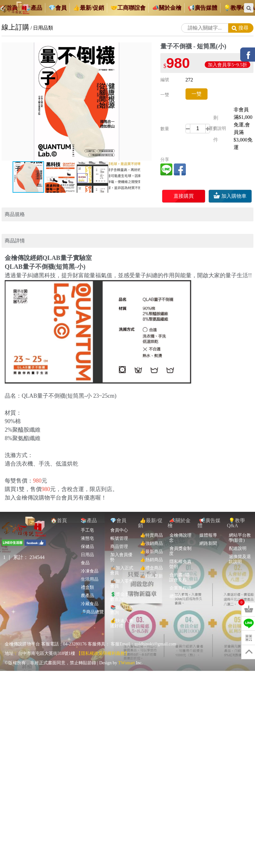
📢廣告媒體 (209, 512)
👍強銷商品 (151, 533)
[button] (146, 48)
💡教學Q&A (236, 512)
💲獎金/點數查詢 (120, 586)
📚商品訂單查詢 (122, 599)
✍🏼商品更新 (151, 565)
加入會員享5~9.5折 (227, 65)
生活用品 (89, 569)
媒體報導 (208, 525)
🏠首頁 (59, 510)
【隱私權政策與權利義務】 (103, 643)
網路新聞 (208, 533)
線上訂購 (15, 27)
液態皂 (87, 528)
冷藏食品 (89, 593)
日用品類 (43, 28)
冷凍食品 (89, 560)
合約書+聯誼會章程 (179, 567)
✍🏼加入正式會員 (122, 560)
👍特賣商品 (151, 525)
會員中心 (119, 520)
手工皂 (87, 520)
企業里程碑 (180, 577)
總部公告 (178, 586)
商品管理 (119, 536)
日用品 (87, 544)
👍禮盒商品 (151, 557)
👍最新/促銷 (150, 512)
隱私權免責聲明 (180, 553)
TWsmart (127, 652)
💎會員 (118, 510)
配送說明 (238, 538)
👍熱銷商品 (151, 549)
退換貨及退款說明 (240, 548)
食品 (85, 552)
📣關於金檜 (179, 512)
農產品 (87, 585)
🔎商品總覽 (92, 601)
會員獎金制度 (180, 540)
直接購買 (184, 196)
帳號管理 (119, 528)
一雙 (197, 94)
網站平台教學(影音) (240, 527)
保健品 (87, 536)
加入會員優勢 (121, 547)
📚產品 (89, 510)
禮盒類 (87, 577)
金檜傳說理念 (180, 527)
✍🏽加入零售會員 (122, 573)
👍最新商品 (151, 541)
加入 (230, 196)
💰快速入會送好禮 (122, 613)
